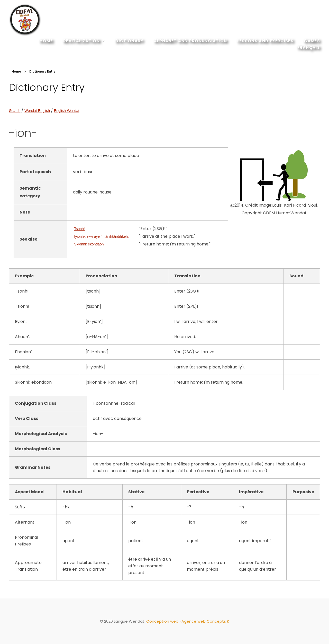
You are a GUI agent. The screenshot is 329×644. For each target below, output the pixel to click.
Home (16, 71)
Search (15, 111)
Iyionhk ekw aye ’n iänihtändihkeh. (101, 236)
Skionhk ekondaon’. (90, 244)
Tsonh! (79, 229)
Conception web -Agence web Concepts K (188, 621)
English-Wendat (67, 111)
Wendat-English (37, 111)
